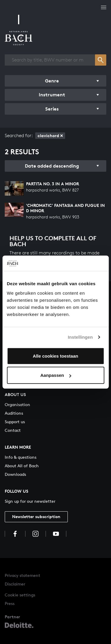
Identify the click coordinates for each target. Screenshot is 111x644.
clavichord (50, 136)
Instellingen (80, 337)
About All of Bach (22, 466)
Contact (13, 430)
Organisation (17, 404)
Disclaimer (15, 584)
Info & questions (21, 457)
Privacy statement (22, 575)
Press (10, 603)
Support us (15, 422)
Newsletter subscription (36, 516)
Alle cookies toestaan (55, 356)
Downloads (15, 474)
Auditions (14, 413)
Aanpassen (56, 375)
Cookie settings (20, 595)
